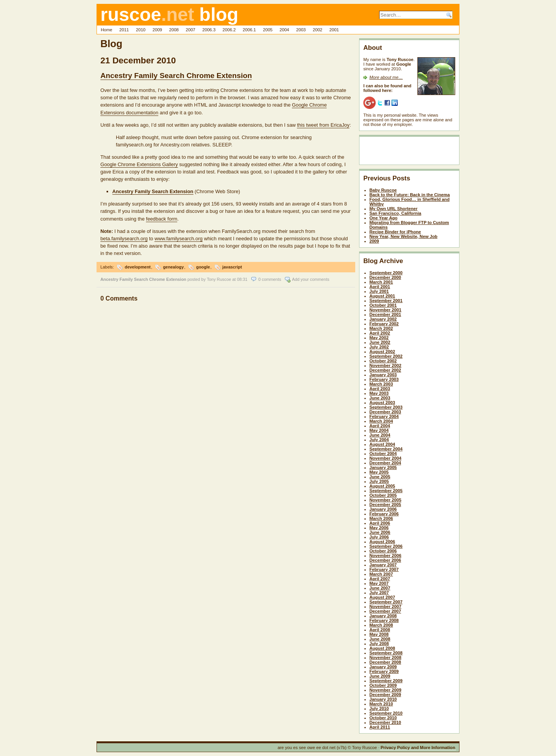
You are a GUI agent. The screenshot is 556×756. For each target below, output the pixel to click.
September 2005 (386, 491)
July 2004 (379, 440)
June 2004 (380, 435)
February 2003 (384, 379)
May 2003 (379, 393)
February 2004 (384, 416)
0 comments (270, 279)
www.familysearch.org (178, 239)
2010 (141, 30)
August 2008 (382, 648)
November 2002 (386, 365)
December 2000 (385, 277)
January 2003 (383, 375)
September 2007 (386, 602)
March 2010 (381, 704)
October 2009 (383, 685)
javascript (232, 267)
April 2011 (380, 727)
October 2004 (383, 454)
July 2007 (379, 593)
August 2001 (382, 296)
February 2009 (384, 671)
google (203, 267)
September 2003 (386, 407)
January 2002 (383, 319)
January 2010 (383, 699)
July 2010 (379, 708)
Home (107, 30)
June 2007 (380, 588)
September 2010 (386, 713)
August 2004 (382, 444)
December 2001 (385, 314)
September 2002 (386, 356)
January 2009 (383, 667)
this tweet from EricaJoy (323, 125)
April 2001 (380, 287)
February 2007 (384, 569)
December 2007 (385, 611)
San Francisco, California (395, 213)
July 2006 (379, 537)
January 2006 (383, 509)
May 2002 (379, 338)
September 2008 (386, 653)
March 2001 (381, 282)
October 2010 (383, 718)
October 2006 (383, 551)
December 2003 (385, 412)
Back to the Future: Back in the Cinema (410, 195)
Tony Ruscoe (219, 279)
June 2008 (380, 639)
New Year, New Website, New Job (403, 236)
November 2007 (386, 606)
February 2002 (384, 324)
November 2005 (386, 500)
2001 (334, 30)
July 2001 (379, 291)
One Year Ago (384, 218)
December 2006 (385, 560)
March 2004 (381, 421)
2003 (301, 30)
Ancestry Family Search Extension (153, 191)
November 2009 (386, 690)
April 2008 (380, 630)
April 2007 (380, 579)
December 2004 (385, 463)
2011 (124, 30)
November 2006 (386, 556)
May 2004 (379, 430)
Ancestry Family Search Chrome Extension (176, 76)
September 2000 (386, 273)
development (138, 267)
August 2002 (382, 352)
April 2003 (380, 389)
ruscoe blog (169, 14)
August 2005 (382, 486)
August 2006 (382, 542)
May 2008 (379, 634)
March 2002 (381, 328)
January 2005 (383, 467)
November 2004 (386, 458)
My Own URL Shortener (394, 209)
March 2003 (381, 384)
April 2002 (380, 333)
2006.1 (249, 30)
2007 (191, 30)
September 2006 (386, 546)
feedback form (162, 219)
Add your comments (311, 279)
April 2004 (380, 426)
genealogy (173, 267)
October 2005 (383, 495)
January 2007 (383, 565)
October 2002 (383, 361)
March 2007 (381, 574)
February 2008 (384, 620)
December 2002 (385, 370)
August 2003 (382, 403)
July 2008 (379, 644)
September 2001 (386, 301)
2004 (284, 30)
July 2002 (379, 347)
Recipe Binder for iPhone (395, 232)
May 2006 (379, 528)
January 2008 (383, 616)
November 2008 (386, 657)
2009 (157, 30)
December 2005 (385, 505)
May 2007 (379, 583)
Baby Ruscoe (383, 190)
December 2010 (385, 722)
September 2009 (386, 681)
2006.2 (229, 30)
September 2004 (386, 449)
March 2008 (381, 625)
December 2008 (385, 662)
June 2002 (380, 342)
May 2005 (379, 472)
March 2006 (381, 518)
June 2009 (380, 676)
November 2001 (386, 310)
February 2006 (384, 514)
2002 (318, 30)
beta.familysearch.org (124, 239)
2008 (174, 30)
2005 (268, 30)
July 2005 (379, 481)
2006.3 (209, 30)
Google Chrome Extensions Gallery (139, 164)
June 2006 (380, 532)
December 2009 (385, 695)
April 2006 (380, 523)
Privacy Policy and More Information (418, 748)
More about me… (386, 77)
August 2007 (382, 597)
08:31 (242, 279)
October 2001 (383, 305)
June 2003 (380, 398)
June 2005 (380, 477)
